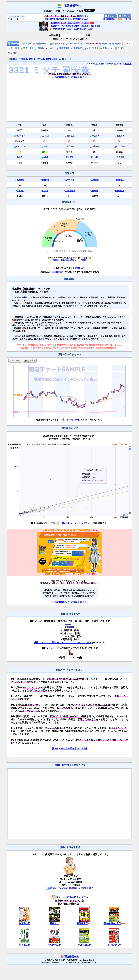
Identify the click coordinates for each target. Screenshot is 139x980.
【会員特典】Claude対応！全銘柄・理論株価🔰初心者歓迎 (75, 26)
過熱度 (46, 157)
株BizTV (75, 888)
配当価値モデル (78, 268)
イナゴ (120, 146)
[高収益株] (52, 59)
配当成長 (120, 136)
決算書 (100, 64)
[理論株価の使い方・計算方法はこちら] (69, 77)
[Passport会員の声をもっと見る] (69, 748)
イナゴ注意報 (91, 48)
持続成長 (95, 136)
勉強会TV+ (115, 44)
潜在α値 (45, 191)
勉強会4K (102, 44)
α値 (46, 146)
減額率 (70, 191)
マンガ (128, 44)
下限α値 (20, 191)
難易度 (20, 157)
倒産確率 (76, 48)
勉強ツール (107, 48)
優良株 (40, 48)
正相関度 (46, 136)
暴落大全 (55, 923)
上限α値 (95, 191)
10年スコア (21, 146)
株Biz (13, 59)
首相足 (119, 48)
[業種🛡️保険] (83, 16)
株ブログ (87, 888)
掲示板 (118, 64)
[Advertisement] (70, 101)
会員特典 (109, 19)
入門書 (12, 53)
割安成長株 (27, 48)
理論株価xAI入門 (112, 923)
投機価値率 (120, 191)
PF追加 (127, 64)
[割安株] (41, 59)
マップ (71, 44)
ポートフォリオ (16, 19)
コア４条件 (21, 136)
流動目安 (69, 157)
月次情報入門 (55, 945)
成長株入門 (25, 945)
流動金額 (94, 157)
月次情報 (13, 48)
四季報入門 (82, 923)
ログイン (124, 16)
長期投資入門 (114, 945)
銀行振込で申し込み (83, 29)
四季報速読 (63, 48)
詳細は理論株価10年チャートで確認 (69, 260)
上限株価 (95, 180)
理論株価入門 (84, 945)
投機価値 (120, 180)
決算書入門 (25, 923)
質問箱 (127, 19)
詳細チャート (57, 44)
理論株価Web (73, 5)
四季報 (109, 64)
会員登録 (110, 16)
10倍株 (50, 48)
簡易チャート (41, 44)
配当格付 (26, 44)
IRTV (59, 648)
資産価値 (20, 180)
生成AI (85, 44)
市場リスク (70, 180)
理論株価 (13, 44)
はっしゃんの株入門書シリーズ (69, 897)
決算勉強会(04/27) (54, 19)
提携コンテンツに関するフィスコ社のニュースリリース (63, 643)
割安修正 (71, 136)
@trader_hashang (57, 888)
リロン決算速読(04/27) (76, 19)
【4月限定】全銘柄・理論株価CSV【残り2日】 (70, 23)
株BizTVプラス (64, 765)
